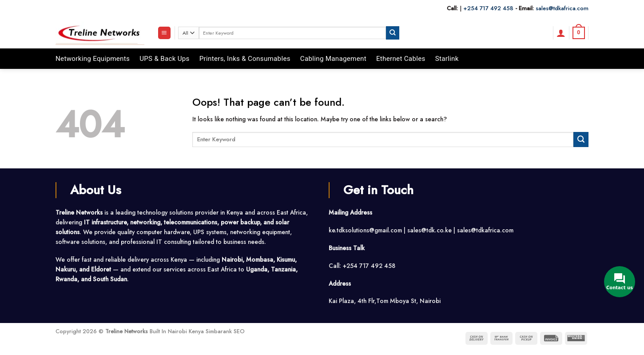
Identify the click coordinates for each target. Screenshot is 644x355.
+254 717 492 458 (488, 8)
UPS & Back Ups (165, 59)
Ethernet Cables (401, 59)
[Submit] (393, 33)
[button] (164, 33)
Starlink (447, 59)
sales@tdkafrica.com (562, 8)
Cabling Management (333, 59)
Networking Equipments (93, 59)
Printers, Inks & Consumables (245, 59)
